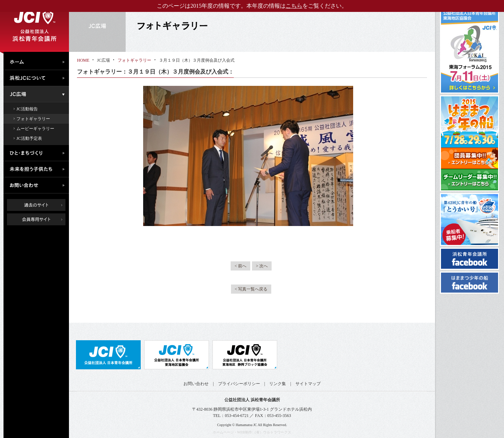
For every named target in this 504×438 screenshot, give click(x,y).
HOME (83, 60)
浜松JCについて (38, 78)
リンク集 (278, 384)
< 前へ (240, 266)
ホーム (38, 61)
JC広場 (38, 94)
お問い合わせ (38, 185)
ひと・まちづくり (38, 153)
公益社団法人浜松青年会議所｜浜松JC (34, 26)
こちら (294, 6)
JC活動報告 (27, 109)
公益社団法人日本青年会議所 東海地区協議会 (177, 355)
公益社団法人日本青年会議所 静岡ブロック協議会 (245, 355)
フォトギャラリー (33, 119)
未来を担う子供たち (38, 169)
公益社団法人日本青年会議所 (108, 355)
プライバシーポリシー (239, 384)
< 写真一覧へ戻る (251, 289)
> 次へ (262, 266)
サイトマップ (308, 384)
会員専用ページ (41, 219)
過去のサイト (36, 205)
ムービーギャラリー (35, 129)
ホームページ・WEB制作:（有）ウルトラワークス (252, 432)
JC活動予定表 (29, 138)
